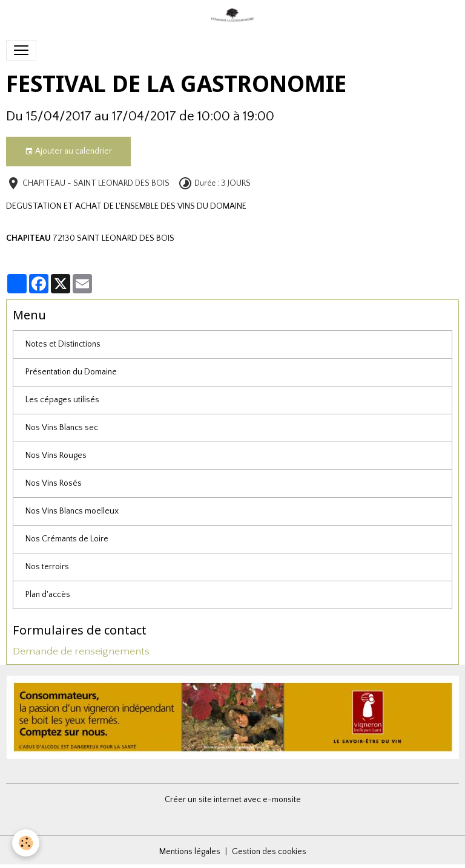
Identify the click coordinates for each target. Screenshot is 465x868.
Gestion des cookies (269, 852)
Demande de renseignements (81, 651)
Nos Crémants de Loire (67, 539)
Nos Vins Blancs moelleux (72, 511)
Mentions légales (190, 852)
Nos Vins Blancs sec (62, 428)
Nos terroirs (47, 567)
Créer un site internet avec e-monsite (233, 800)
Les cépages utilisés (62, 400)
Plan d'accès (48, 595)
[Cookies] (26, 843)
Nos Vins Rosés (54, 483)
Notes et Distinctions (63, 344)
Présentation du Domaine (71, 372)
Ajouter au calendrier (68, 152)
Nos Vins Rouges (56, 455)
